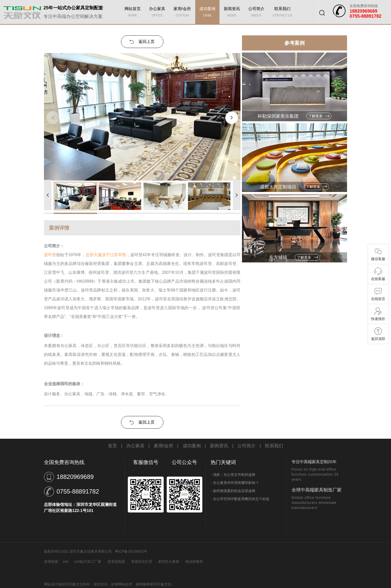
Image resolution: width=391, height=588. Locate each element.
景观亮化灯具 (142, 561)
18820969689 (75, 477)
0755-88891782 (78, 491)
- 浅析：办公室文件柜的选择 (233, 475)
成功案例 (207, 13)
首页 (112, 446)
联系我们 (283, 13)
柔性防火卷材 (169, 561)
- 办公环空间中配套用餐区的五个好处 (240, 499)
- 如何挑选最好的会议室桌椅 (233, 491)
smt (66, 561)
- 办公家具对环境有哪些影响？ (235, 483)
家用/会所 (182, 13)
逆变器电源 (116, 561)
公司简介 (256, 13)
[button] (232, 118)
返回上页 (146, 42)
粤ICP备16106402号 (131, 551)
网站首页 (133, 13)
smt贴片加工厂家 (88, 561)
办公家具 (157, 13)
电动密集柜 (194, 561)
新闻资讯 (232, 13)
